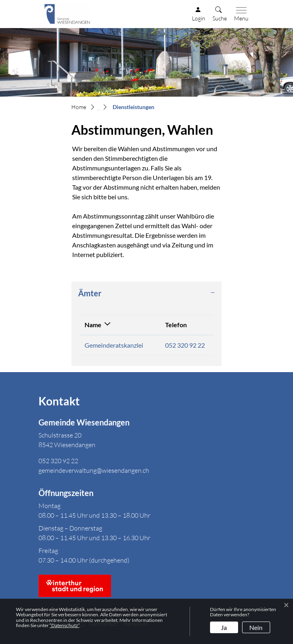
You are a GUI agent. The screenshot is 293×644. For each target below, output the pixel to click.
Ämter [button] (90, 293)
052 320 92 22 (185, 345)
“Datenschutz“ (65, 625)
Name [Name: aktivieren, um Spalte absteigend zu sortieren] (93, 325)
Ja (224, 627)
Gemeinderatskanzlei (114, 345)
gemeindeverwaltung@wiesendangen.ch (94, 470)
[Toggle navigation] (240, 14)
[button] (220, 14)
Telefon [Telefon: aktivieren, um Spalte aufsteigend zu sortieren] (176, 325)
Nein (256, 627)
